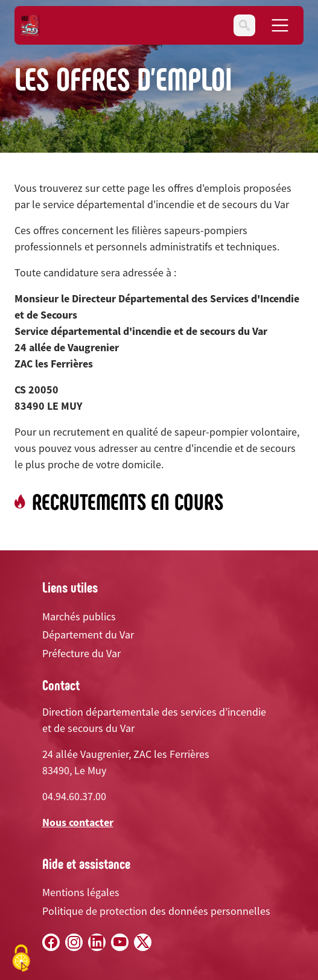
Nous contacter (78, 822)
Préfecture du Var (81, 653)
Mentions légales (81, 892)
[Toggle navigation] (244, 25)
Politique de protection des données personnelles (156, 911)
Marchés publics (79, 616)
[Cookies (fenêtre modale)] (21, 959)
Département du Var (88, 635)
